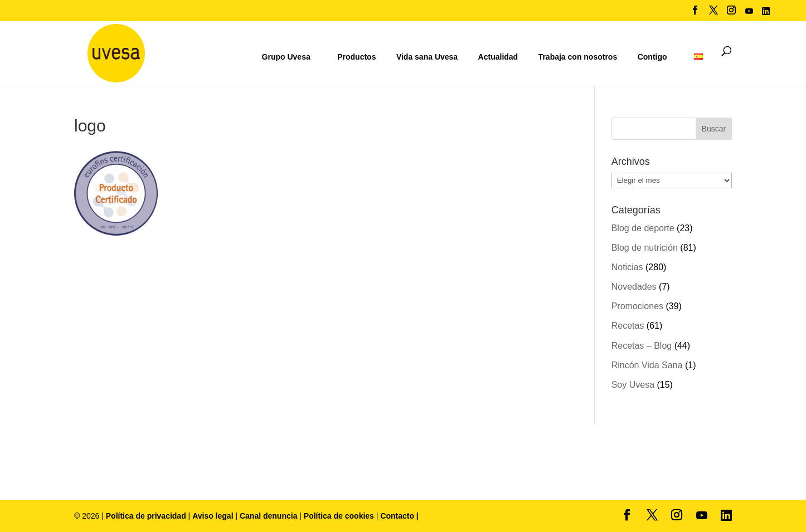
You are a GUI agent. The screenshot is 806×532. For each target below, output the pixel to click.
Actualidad (498, 57)
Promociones (637, 306)
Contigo (652, 57)
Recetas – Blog (642, 346)
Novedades (634, 287)
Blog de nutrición (645, 248)
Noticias (627, 267)
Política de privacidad (147, 516)
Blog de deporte (643, 228)
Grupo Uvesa (286, 57)
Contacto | (399, 516)
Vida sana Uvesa (427, 57)
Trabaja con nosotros (578, 57)
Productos (356, 57)
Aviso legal (213, 516)
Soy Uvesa (633, 385)
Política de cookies (340, 516)
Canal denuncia (268, 516)
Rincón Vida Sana (647, 365)
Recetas (628, 326)
